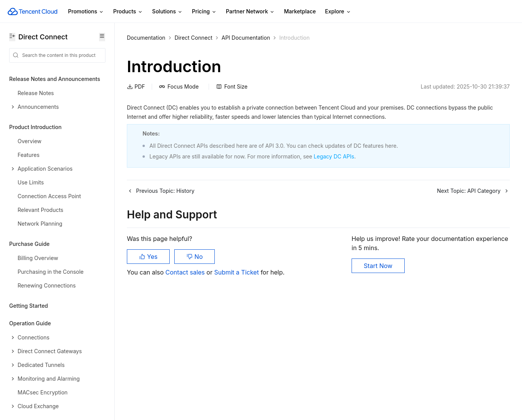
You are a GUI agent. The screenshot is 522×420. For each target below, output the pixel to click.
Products (128, 12)
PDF (136, 86)
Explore (338, 12)
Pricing (204, 12)
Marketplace (300, 11)
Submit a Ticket (237, 272)
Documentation (146, 38)
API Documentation (246, 38)
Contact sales (186, 272)
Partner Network (250, 12)
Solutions (167, 12)
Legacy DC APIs (334, 156)
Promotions (86, 12)
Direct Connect (194, 38)
